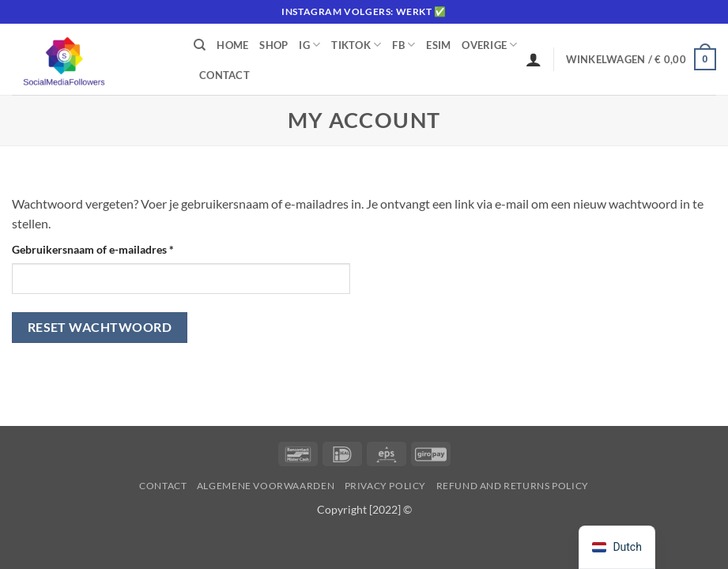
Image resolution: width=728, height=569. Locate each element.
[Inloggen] (534, 59)
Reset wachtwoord (100, 327)
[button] (641, 59)
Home (232, 45)
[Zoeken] (200, 45)
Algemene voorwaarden (266, 486)
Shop (273, 45)
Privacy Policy (386, 486)
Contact (224, 75)
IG (309, 45)
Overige (489, 45)
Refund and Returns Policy (513, 486)
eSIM (438, 45)
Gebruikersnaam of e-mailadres (110, 248)
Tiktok (356, 45)
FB (404, 45)
